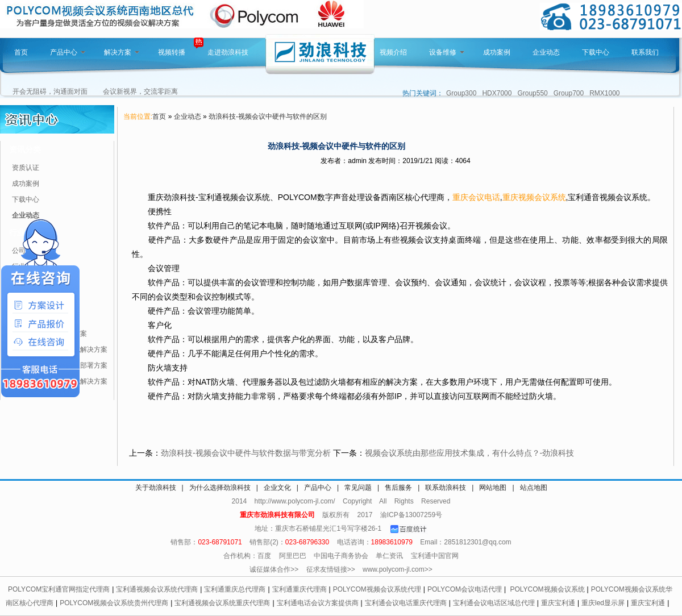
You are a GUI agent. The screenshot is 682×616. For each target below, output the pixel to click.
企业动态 (546, 52)
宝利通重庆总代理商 (235, 589)
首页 (21, 52)
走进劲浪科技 (228, 52)
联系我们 (645, 52)
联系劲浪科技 (446, 488)
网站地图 (493, 488)
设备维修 (447, 52)
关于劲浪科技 (156, 488)
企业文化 (277, 488)
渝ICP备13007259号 (411, 515)
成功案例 (497, 52)
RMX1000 (604, 93)
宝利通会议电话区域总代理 (494, 603)
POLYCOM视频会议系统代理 (377, 589)
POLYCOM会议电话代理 (465, 589)
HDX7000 (497, 93)
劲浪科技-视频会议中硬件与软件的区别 (268, 116)
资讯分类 (25, 149)
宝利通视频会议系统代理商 (157, 589)
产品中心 (68, 52)
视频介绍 (393, 52)
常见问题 (358, 488)
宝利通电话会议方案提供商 (318, 603)
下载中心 (596, 52)
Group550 (532, 93)
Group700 (569, 93)
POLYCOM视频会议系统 (547, 589)
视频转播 (172, 52)
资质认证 (26, 168)
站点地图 (534, 488)
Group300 (461, 93)
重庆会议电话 (476, 197)
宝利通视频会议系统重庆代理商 (222, 603)
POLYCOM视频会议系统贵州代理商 (114, 603)
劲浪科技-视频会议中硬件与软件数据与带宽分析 (246, 453)
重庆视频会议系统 (534, 197)
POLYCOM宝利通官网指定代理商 (59, 589)
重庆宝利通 (558, 603)
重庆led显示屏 (603, 603)
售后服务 (398, 488)
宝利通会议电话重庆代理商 (406, 603)
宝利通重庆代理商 (300, 589)
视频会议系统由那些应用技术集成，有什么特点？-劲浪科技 (470, 453)
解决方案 (122, 52)
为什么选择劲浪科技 (220, 488)
